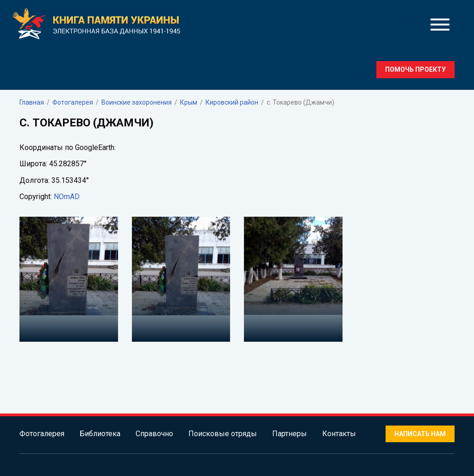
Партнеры (290, 434)
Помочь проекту (415, 69)
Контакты (339, 434)
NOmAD (67, 197)
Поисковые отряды (223, 434)
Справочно (154, 434)
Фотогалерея (42, 434)
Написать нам (420, 434)
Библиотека (100, 434)
